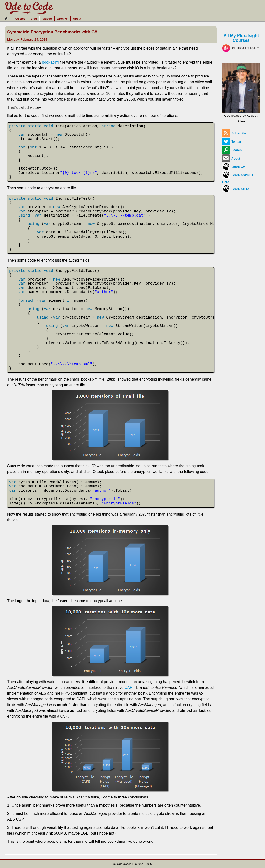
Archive (62, 19)
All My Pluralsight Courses (241, 42)
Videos (47, 19)
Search (232, 150)
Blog (34, 19)
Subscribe (234, 133)
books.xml (51, 62)
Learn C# (233, 167)
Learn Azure (236, 189)
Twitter (232, 142)
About (77, 19)
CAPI (129, 687)
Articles (20, 19)
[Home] (8, 18)
